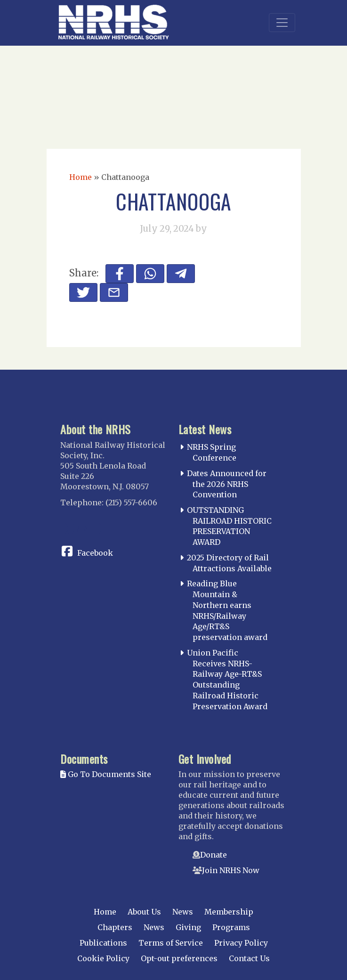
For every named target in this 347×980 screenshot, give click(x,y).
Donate (214, 855)
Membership (229, 912)
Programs (231, 927)
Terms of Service (171, 943)
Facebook (95, 553)
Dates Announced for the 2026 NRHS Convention (227, 484)
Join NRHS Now (231, 870)
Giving (188, 927)
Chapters (115, 927)
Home (81, 177)
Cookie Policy (103, 958)
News (183, 912)
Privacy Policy (241, 943)
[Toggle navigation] (282, 23)
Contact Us (249, 958)
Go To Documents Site (106, 774)
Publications (103, 943)
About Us (144, 912)
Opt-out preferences (179, 958)
